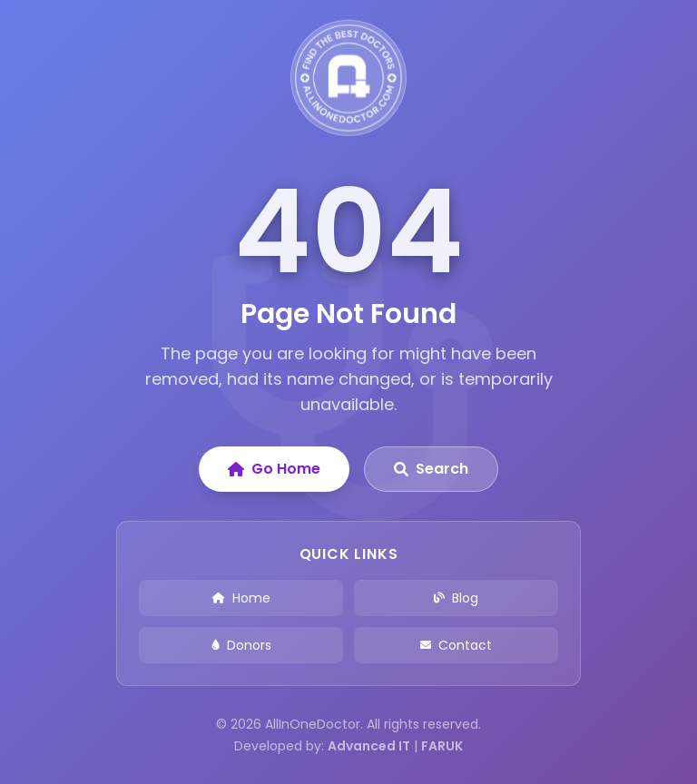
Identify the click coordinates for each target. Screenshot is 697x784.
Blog (456, 598)
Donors (241, 645)
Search (431, 469)
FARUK (442, 746)
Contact (456, 645)
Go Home (274, 469)
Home (241, 598)
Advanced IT (369, 746)
